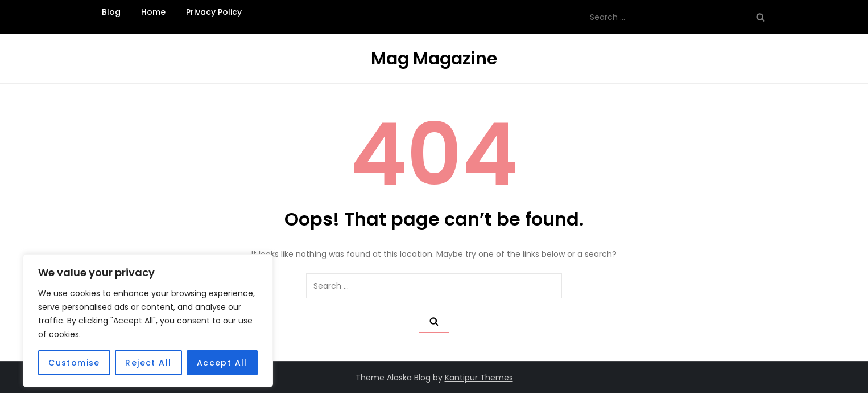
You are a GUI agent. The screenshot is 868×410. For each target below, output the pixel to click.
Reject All (148, 363)
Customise (74, 363)
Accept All (222, 363)
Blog (111, 12)
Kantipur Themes (479, 378)
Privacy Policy (214, 12)
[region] (148, 321)
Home (153, 12)
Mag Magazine (434, 59)
